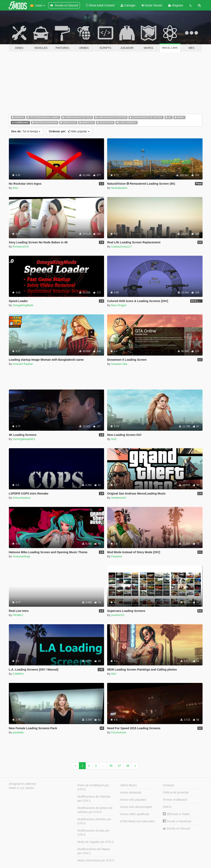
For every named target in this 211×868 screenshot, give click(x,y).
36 (111, 766)
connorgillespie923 (24, 439)
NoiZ (114, 439)
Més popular (69, 131)
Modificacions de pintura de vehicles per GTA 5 (95, 810)
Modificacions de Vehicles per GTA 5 (94, 799)
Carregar (128, 5)
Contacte (169, 785)
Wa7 (114, 674)
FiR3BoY (18, 615)
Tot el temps (26, 131)
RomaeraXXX (21, 247)
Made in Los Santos (22, 788)
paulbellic (18, 732)
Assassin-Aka (119, 364)
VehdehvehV (119, 498)
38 (128, 766)
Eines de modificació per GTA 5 (93, 787)
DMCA (167, 807)
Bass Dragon (119, 305)
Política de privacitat (176, 792)
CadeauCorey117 (122, 247)
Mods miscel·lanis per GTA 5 (96, 860)
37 (119, 766)
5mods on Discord (176, 829)
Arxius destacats (131, 792)
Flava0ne (117, 556)
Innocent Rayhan (23, 364)
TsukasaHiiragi (21, 556)
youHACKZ (118, 615)
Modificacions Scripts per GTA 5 (94, 833)
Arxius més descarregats (136, 807)
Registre (176, 5)
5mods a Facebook (177, 821)
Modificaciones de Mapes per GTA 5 (94, 851)
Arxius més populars (133, 800)
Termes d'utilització (175, 800)
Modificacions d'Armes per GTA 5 (94, 821)
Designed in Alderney (23, 784)
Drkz (15, 188)
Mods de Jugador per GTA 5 (96, 842)
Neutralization (119, 188)
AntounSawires (22, 498)
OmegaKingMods (23, 305)
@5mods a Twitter (176, 814)
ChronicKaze (119, 732)
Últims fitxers (128, 785)
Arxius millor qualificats (135, 814)
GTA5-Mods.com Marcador (137, 821)
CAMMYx (18, 674)
